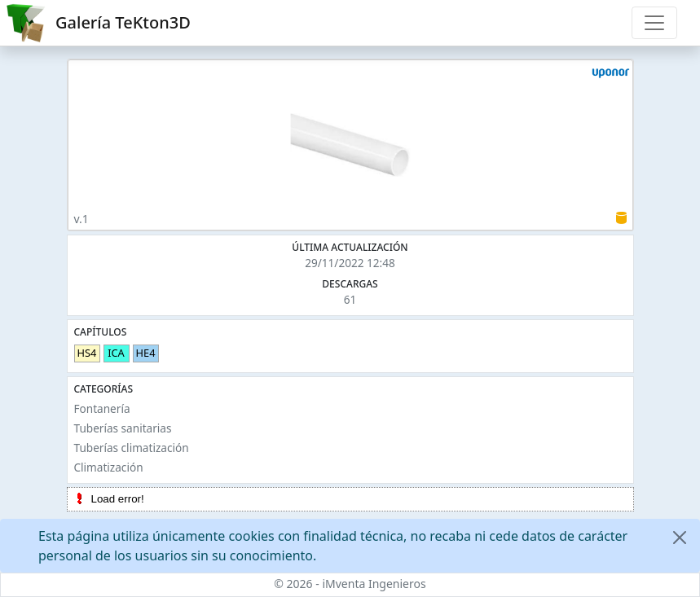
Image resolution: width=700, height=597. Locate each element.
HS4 (87, 353)
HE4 (146, 353)
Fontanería (102, 408)
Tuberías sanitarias (123, 428)
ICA (116, 353)
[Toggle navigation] (654, 23)
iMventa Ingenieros (374, 584)
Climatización (109, 467)
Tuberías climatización (132, 448)
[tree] (350, 499)
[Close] (680, 538)
